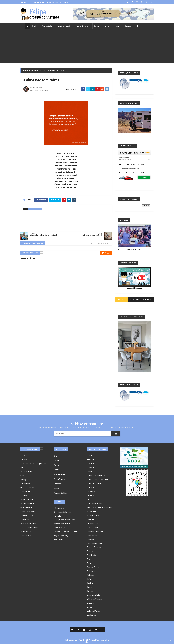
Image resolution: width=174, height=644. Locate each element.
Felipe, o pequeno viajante (74, 640)
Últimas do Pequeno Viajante (66, 532)
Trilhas (90, 591)
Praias (90, 563)
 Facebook (41, 200)
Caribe (23, 475)
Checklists (91, 471)
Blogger (106, 253)
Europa (97, 26)
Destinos (66, 2)
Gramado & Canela (28, 487)
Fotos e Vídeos (93, 515)
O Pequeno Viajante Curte (64, 520)
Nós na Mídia (35, 2)
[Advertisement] (87, 47)
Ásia (117, 26)
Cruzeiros (91, 491)
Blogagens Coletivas (62, 512)
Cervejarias (92, 467)
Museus (90, 539)
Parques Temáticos (95, 547)
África (107, 26)
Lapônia (24, 495)
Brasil (34, 26)
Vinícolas (91, 603)
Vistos (90, 607)
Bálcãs (23, 467)
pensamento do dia (38, 70)
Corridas (91, 487)
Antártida (24, 460)
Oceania (128, 26)
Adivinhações (59, 508)
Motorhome (92, 535)
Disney (23, 479)
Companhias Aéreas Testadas (99, 479)
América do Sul (47, 26)
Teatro (90, 583)
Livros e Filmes (93, 527)
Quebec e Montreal (28, 523)
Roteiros (91, 575)
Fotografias (92, 511)
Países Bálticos (27, 515)
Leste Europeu (27, 499)
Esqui (89, 499)
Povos (90, 559)
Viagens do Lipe (57, 2)
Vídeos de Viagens (95, 599)
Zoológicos (92, 615)
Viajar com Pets (93, 595)
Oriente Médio (26, 507)
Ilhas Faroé (25, 491)
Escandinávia (26, 483)
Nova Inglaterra (27, 503)
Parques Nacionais (95, 543)
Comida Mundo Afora (96, 475)
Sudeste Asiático (27, 535)
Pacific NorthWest (28, 511)
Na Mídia (57, 516)
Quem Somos (25, 2)
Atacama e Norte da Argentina (33, 463)
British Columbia (27, 471)
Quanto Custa (93, 567)
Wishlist (57, 461)
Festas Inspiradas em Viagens (99, 507)
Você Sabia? (59, 540)
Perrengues (92, 551)
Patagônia (25, 519)
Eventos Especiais (94, 503)
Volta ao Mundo (94, 611)
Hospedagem (93, 523)
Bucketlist (91, 460)
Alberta (23, 456)
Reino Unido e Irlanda (29, 527)
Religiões (91, 571)
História (90, 519)
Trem (89, 587)
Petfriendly (92, 555)
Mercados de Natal (95, 531)
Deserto (90, 495)
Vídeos (49, 2)
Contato (43, 2)
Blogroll (57, 465)
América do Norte (82, 26)
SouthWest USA (27, 531)
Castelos (91, 463)
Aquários (91, 456)
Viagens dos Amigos (62, 536)
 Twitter (55, 200)
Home (26, 70)
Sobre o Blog (59, 528)
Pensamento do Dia (62, 524)
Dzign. (88, 642)
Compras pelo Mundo (96, 483)
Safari (89, 579)
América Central (64, 26)
